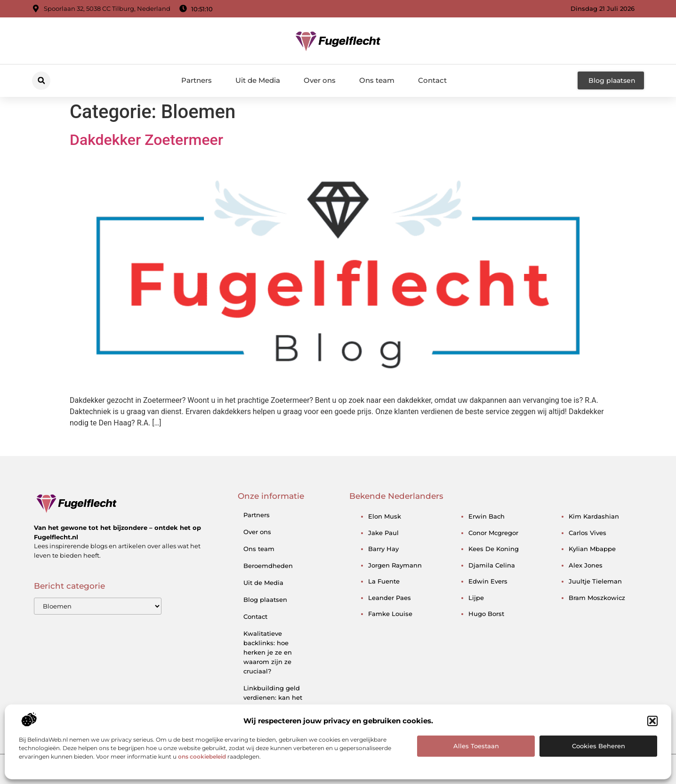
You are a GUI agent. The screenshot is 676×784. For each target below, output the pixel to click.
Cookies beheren (599, 746)
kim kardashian (594, 516)
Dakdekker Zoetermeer (146, 140)
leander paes (390, 598)
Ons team (377, 80)
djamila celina (492, 565)
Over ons (320, 80)
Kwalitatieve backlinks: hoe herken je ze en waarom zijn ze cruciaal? (268, 652)
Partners (197, 80)
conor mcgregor (493, 533)
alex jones (586, 565)
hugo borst (486, 614)
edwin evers (488, 581)
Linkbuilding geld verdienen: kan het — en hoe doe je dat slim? (275, 702)
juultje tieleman (595, 581)
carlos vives (587, 533)
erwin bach (487, 516)
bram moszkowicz (597, 598)
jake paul (383, 533)
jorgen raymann (395, 565)
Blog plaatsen (265, 600)
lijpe (476, 598)
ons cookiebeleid (202, 756)
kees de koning (494, 549)
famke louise (390, 614)
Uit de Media (258, 80)
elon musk (385, 516)
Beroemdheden (268, 566)
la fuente (384, 581)
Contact (432, 80)
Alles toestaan (476, 746)
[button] (652, 721)
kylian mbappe (592, 549)
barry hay (383, 549)
